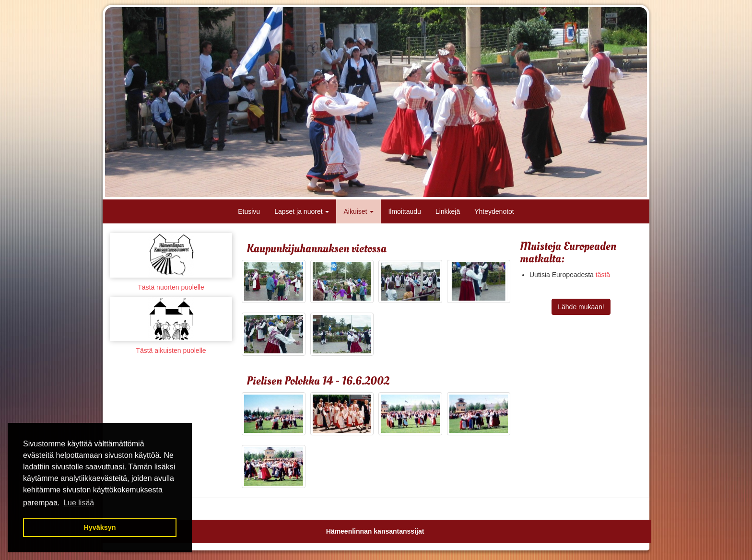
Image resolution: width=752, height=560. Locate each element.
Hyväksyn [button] (100, 527)
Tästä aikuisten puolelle (171, 350)
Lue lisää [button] (79, 503)
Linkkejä (448, 211)
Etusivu (249, 211)
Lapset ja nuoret (302, 211)
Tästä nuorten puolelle (171, 287)
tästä (603, 275)
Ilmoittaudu (404, 211)
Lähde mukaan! (581, 307)
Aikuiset (358, 211)
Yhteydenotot (494, 211)
